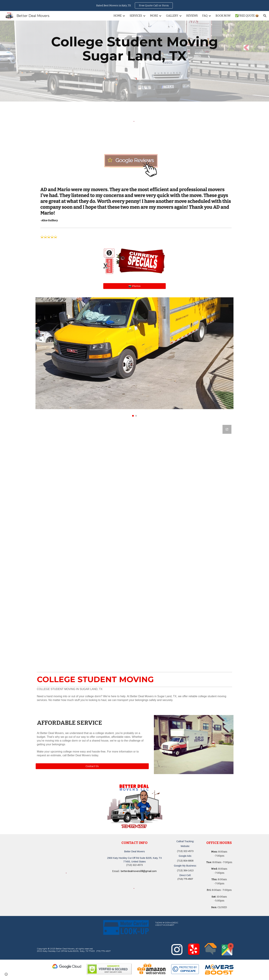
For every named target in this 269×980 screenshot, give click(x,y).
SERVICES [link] (136, 16)
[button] (265, 16)
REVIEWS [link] (192, 16)
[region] (134, 5)
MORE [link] (154, 16)
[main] (134, 49)
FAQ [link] (205, 16)
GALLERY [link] (172, 16)
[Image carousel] (134, 357)
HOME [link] (118, 16)
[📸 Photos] (134, 286)
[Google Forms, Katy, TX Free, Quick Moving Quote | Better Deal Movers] (134, 543)
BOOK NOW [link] (223, 16)
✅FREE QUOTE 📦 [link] (247, 16)
